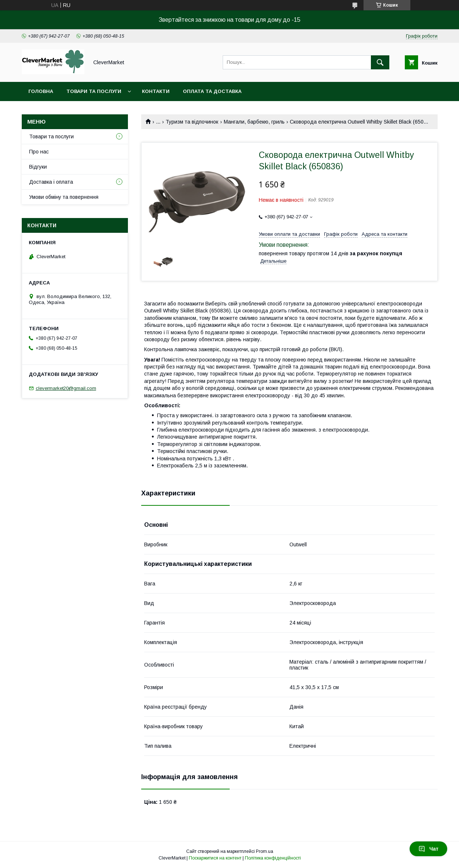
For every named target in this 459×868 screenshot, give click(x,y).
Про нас (39, 152)
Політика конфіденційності (273, 858)
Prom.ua (265, 851)
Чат (428, 849)
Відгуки (38, 167)
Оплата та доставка (212, 91)
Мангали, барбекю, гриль (254, 122)
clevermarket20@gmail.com (66, 388)
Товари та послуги (94, 91)
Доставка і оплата (51, 182)
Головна (41, 91)
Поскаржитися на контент (215, 858)
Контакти (156, 91)
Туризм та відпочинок (192, 122)
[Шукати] (380, 62)
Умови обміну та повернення (64, 197)
